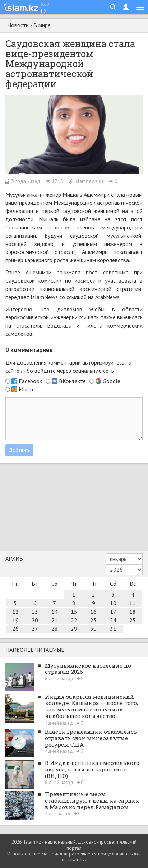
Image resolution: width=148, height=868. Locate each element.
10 (113, 603)
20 (35, 620)
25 (133, 620)
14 (55, 612)
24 (113, 620)
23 (93, 620)
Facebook (30, 381)
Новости (18, 25)
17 (113, 612)
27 (35, 628)
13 (35, 612)
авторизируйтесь (103, 362)
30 (93, 628)
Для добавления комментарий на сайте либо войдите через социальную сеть (68, 366)
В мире (42, 25)
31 (113, 628)
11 (133, 603)
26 (15, 628)
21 (55, 620)
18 (133, 612)
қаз (45, 4)
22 (74, 620)
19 (15, 620)
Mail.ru (27, 389)
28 (55, 628)
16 (93, 612)
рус (45, 9)
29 (74, 628)
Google (112, 381)
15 (74, 612)
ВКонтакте (72, 381)
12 (15, 612)
